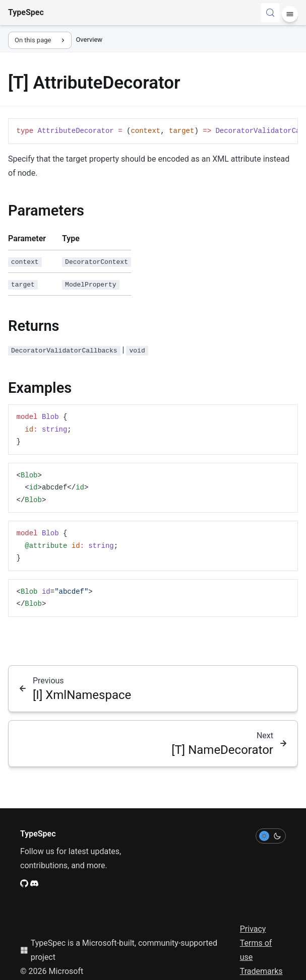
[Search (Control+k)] (270, 13)
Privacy (253, 929)
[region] (153, 131)
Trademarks (261, 971)
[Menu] (290, 14)
